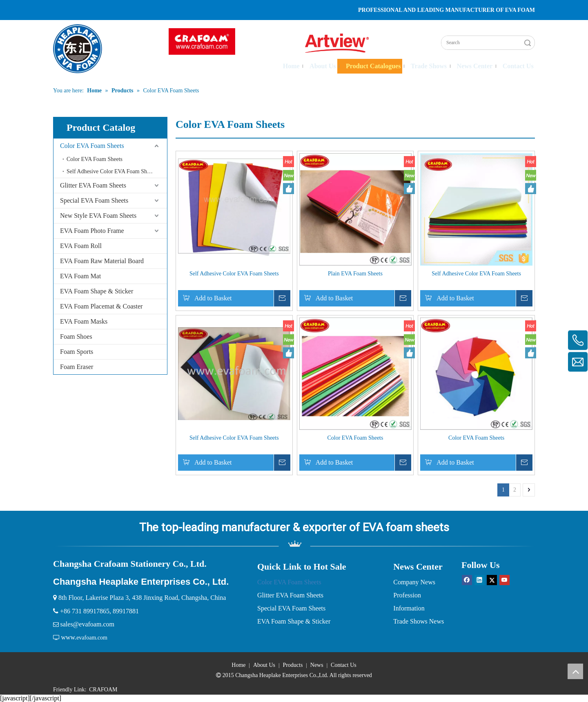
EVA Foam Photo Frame (92, 231)
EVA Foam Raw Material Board (102, 261)
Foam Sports (77, 352)
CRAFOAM (103, 690)
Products (293, 665)
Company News (414, 582)
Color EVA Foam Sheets (92, 146)
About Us (264, 665)
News (317, 665)
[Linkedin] (480, 580)
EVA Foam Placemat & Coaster (101, 306)
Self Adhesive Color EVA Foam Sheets (111, 171)
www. (69, 637)
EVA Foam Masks (84, 321)
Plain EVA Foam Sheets (355, 274)
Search (528, 43)
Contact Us (344, 665)
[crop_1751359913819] (202, 41)
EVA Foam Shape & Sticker (97, 291)
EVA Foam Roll (81, 246)
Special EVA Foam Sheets (94, 200)
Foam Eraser (77, 367)
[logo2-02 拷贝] (341, 43)
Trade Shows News (419, 621)
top (575, 671)
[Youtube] (504, 580)
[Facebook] (467, 580)
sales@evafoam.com (87, 624)
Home (238, 665)
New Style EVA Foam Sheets (98, 216)
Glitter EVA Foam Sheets (93, 185)
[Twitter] (492, 580)
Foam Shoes (76, 336)
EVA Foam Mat (80, 276)
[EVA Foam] (294, 544)
